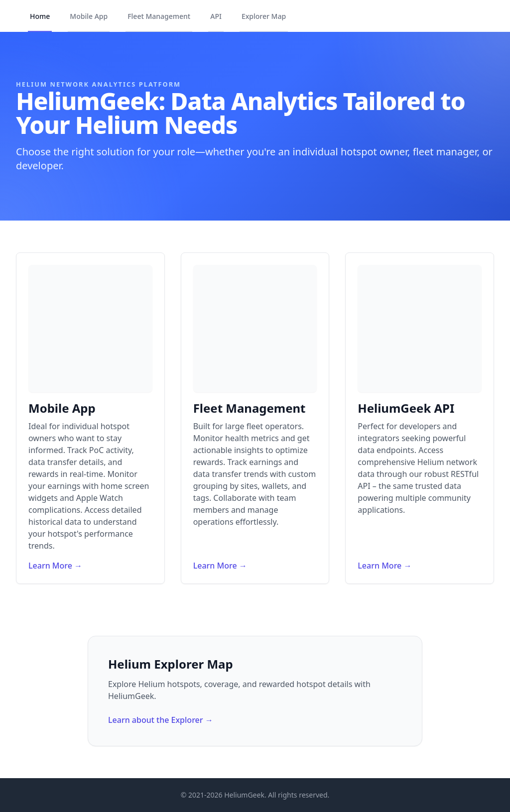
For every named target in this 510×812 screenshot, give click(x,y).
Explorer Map (264, 16)
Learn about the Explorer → (161, 720)
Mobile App (89, 16)
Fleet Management (159, 16)
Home (40, 16)
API (216, 16)
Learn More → (55, 566)
